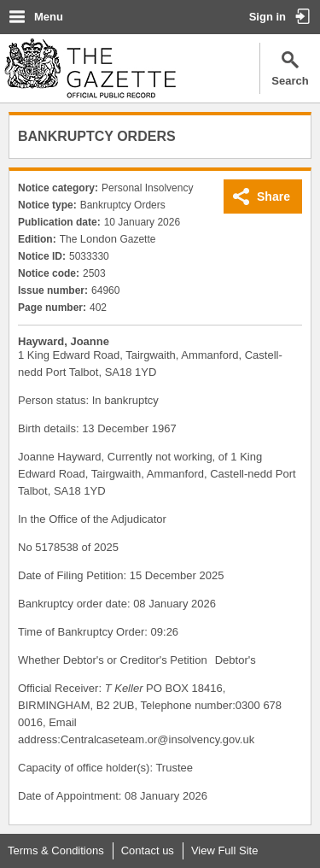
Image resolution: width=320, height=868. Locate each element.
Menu (49, 17)
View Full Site (225, 850)
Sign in (268, 17)
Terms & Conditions (56, 850)
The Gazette (90, 68)
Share (273, 196)
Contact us (148, 850)
